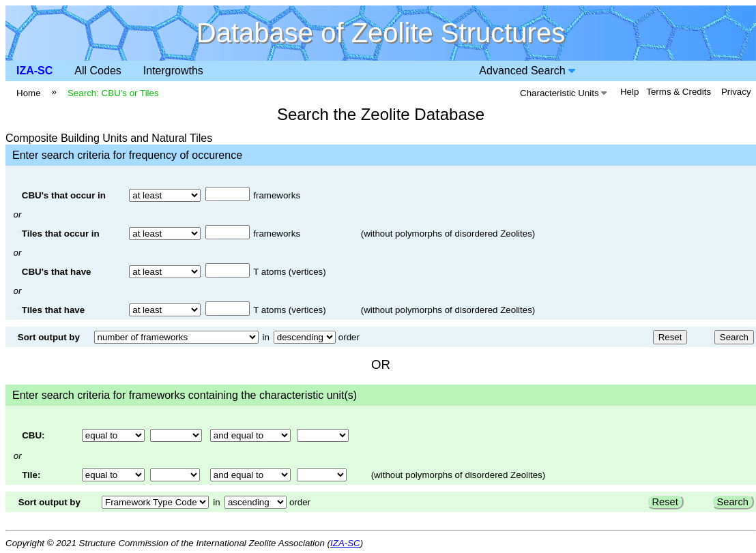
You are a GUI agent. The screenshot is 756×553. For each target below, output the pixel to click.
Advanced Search (527, 71)
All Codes (98, 71)
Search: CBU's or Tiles (113, 93)
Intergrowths (173, 71)
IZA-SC (34, 71)
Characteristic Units (563, 93)
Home (29, 93)
